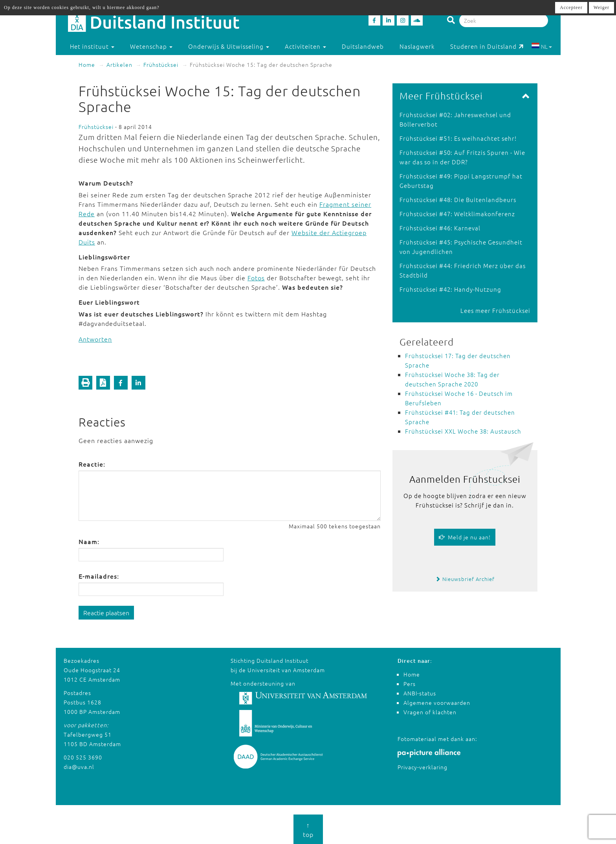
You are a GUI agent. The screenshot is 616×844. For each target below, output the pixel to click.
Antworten (95, 339)
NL (542, 46)
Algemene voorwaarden (437, 702)
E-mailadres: (99, 576)
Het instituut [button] (92, 46)
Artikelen (119, 64)
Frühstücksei (161, 64)
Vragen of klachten (430, 712)
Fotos (256, 278)
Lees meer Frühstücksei (495, 310)
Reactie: (92, 464)
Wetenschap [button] (151, 46)
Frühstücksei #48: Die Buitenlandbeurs (458, 200)
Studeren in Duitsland (487, 46)
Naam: (89, 541)
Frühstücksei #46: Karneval (440, 228)
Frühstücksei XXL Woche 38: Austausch (463, 431)
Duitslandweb (363, 46)
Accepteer (571, 7)
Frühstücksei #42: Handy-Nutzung (450, 289)
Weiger (601, 7)
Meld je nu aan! (465, 537)
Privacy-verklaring (423, 767)
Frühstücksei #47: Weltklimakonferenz (457, 214)
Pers (410, 684)
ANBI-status (420, 693)
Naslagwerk (417, 46)
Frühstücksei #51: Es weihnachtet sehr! (458, 138)
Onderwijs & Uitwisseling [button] (229, 46)
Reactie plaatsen (106, 612)
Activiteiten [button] (305, 46)
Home (87, 64)
